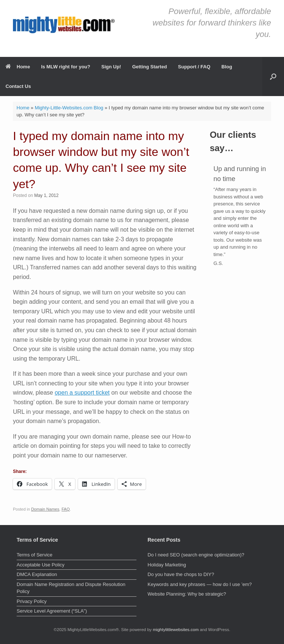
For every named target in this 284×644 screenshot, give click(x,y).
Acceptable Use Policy (40, 565)
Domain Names (45, 509)
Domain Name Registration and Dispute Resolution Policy (71, 588)
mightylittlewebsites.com (176, 630)
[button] (273, 76)
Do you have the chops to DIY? (181, 574)
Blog (227, 67)
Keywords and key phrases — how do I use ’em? (200, 584)
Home (18, 67)
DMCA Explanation (37, 574)
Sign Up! (111, 67)
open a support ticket (82, 393)
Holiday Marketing (167, 565)
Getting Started (149, 67)
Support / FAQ (194, 67)
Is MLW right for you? (66, 67)
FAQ (65, 509)
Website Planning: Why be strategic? (187, 594)
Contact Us (18, 86)
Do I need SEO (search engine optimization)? (196, 555)
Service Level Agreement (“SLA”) (52, 611)
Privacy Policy (32, 601)
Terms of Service (35, 555)
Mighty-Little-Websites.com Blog (69, 108)
